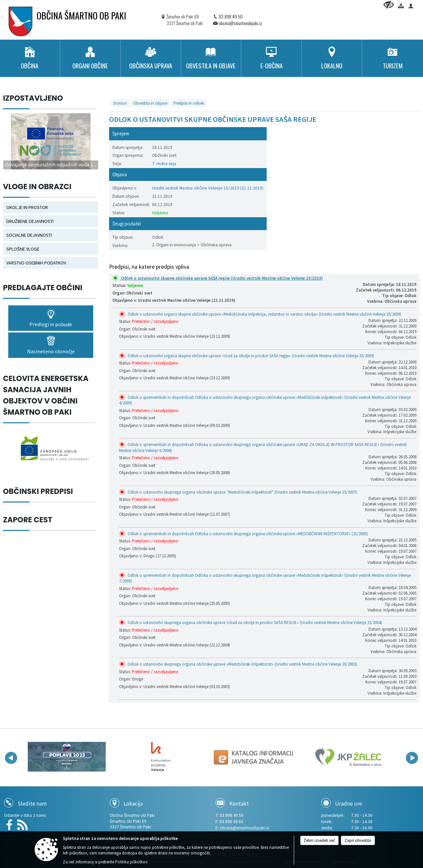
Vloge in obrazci (37, 187)
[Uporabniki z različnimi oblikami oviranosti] (389, 5)
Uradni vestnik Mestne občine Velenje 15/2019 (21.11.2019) (208, 188)
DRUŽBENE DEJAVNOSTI (30, 221)
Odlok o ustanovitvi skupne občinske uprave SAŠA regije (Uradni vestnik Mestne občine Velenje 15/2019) (218, 278)
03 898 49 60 (231, 822)
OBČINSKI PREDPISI (38, 491)
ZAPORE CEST (28, 520)
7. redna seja (164, 164)
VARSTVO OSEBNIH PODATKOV (36, 263)
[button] (11, 758)
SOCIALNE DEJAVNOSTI (29, 235)
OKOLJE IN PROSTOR (27, 207)
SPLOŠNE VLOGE (23, 249)
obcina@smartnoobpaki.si (240, 23)
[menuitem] (30, 58)
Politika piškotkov (131, 862)
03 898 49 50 (231, 17)
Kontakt (239, 804)
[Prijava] (411, 6)
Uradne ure (349, 804)
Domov (120, 103)
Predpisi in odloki (189, 103)
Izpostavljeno (33, 98)
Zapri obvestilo (358, 840)
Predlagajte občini (43, 288)
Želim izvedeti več (319, 840)
